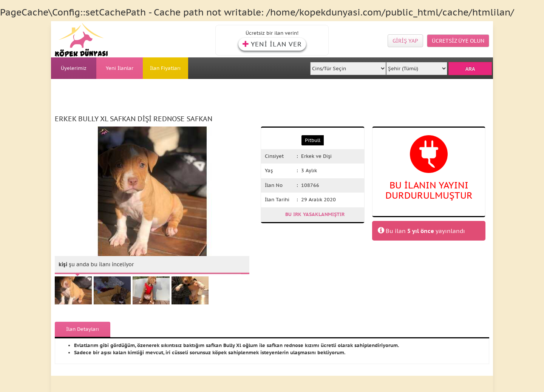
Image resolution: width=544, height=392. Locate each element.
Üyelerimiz (74, 68)
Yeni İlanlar (120, 68)
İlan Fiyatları (165, 68)
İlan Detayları (83, 329)
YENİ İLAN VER (272, 44)
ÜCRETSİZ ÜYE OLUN (458, 41)
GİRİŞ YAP (405, 41)
